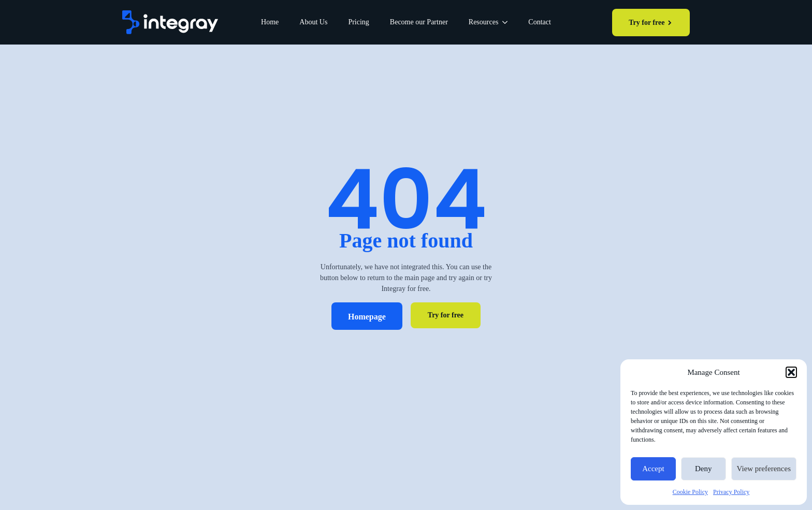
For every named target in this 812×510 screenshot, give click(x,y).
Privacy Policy (731, 492)
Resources (484, 22)
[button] (791, 372)
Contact (540, 22)
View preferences (764, 469)
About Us (313, 22)
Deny (704, 469)
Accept (653, 469)
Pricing (358, 22)
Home (270, 22)
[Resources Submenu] (508, 22)
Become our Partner (419, 22)
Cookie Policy (690, 492)
